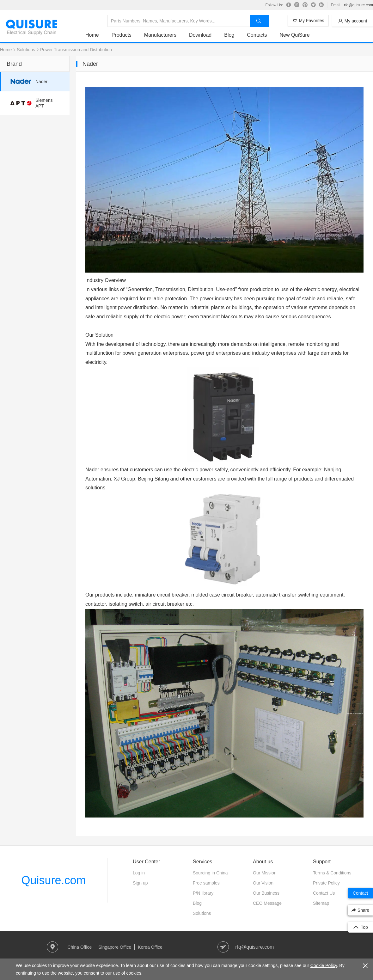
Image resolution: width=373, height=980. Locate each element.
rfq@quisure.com (358, 5)
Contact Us (324, 893)
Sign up (140, 883)
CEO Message (267, 903)
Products (122, 35)
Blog (229, 35)
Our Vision (263, 883)
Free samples (206, 883)
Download (200, 35)
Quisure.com (53, 880)
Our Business (266, 893)
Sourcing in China (210, 873)
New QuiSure (294, 35)
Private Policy (326, 883)
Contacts (257, 35)
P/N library (203, 893)
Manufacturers (160, 35)
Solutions (26, 50)
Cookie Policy (324, 965)
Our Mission (265, 873)
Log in (139, 873)
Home (92, 35)
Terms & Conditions (332, 873)
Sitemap (321, 903)
